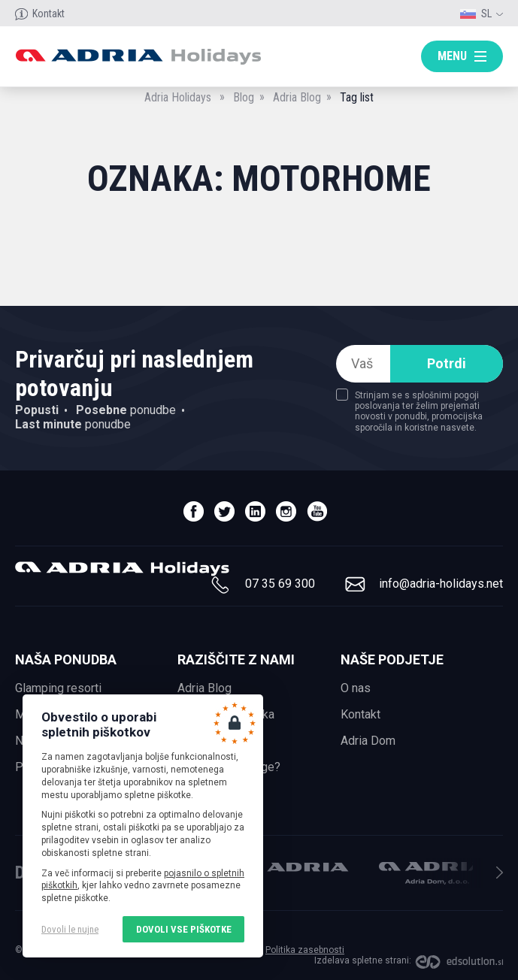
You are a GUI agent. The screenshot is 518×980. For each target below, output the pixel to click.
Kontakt (48, 14)
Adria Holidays (178, 97)
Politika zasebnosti (305, 950)
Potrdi (447, 363)
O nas (356, 688)
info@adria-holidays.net (441, 584)
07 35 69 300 (280, 584)
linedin (255, 511)
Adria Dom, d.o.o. (433, 873)
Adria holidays (138, 57)
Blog (244, 97)
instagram (286, 511)
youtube (317, 511)
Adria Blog (297, 97)
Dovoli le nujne (70, 929)
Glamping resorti (58, 688)
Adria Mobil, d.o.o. (295, 867)
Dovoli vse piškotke (184, 929)
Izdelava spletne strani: (363, 960)
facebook (194, 511)
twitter (224, 511)
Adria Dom (368, 741)
